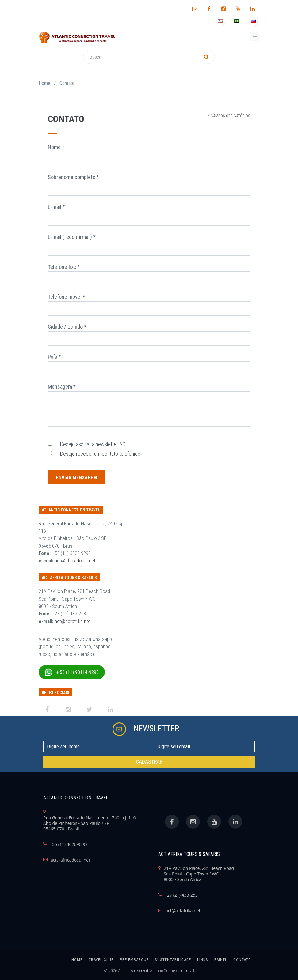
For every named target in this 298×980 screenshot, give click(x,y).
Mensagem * (62, 387)
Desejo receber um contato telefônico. (101, 454)
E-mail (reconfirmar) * (72, 237)
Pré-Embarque (134, 960)
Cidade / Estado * (67, 327)
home (77, 960)
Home (44, 83)
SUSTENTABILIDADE (173, 960)
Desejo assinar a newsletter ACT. (94, 444)
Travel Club (101, 960)
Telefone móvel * (67, 297)
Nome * (56, 147)
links (203, 960)
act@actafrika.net (73, 621)
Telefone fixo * (64, 267)
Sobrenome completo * (73, 177)
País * (54, 357)
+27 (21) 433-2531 (182, 895)
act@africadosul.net (75, 561)
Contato (242, 960)
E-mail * (56, 207)
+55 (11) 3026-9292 (69, 844)
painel (221, 960)
